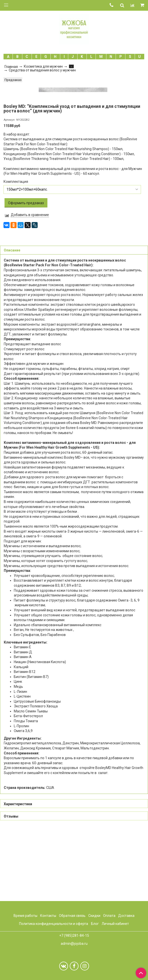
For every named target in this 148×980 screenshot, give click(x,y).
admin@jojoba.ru (74, 944)
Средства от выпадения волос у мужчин (42, 70)
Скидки (94, 916)
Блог (95, 924)
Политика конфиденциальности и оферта (54, 924)
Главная (11, 67)
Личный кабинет (115, 924)
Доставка (126, 916)
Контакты (48, 916)
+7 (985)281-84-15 (74, 936)
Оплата (109, 916)
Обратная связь (72, 916)
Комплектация (16, 253)
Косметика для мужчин (43, 66)
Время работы (25, 916)
